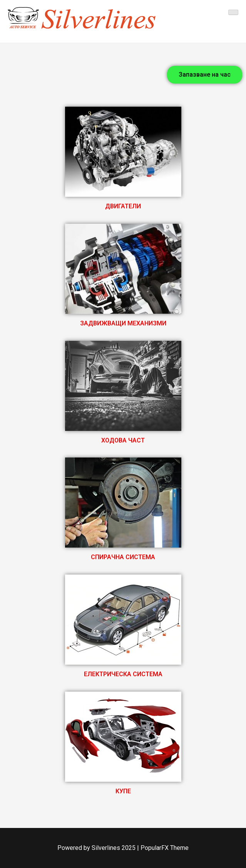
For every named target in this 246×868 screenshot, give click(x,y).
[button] (205, 75)
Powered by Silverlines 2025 (97, 848)
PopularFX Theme (165, 848)
